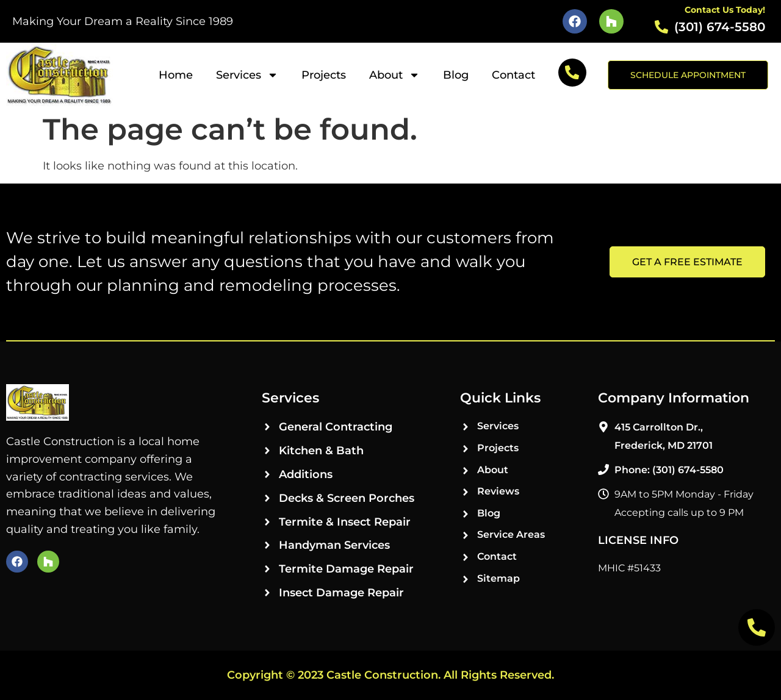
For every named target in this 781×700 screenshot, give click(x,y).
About (394, 75)
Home (176, 75)
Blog (456, 75)
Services (247, 75)
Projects (324, 75)
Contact (513, 75)
